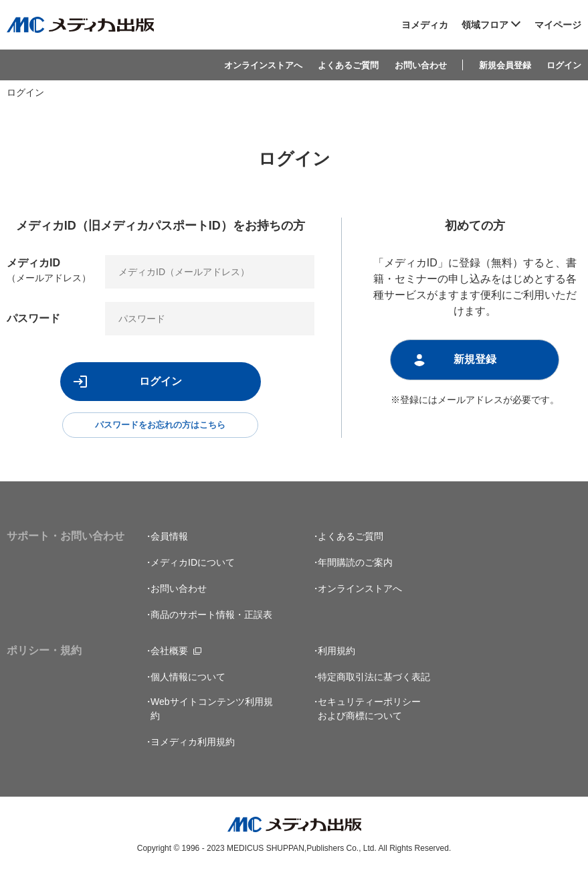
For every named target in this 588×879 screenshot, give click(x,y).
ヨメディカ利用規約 (193, 747)
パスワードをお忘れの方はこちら (161, 428)
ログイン (564, 65)
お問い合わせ (421, 65)
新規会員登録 (505, 65)
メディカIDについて (193, 568)
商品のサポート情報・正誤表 (211, 620)
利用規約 (336, 656)
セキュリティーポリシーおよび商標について (369, 714)
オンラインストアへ (263, 65)
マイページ (558, 25)
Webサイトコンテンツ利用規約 (212, 714)
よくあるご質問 (348, 65)
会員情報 (169, 542)
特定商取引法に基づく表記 (374, 682)
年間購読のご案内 (355, 568)
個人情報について (188, 682)
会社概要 (169, 656)
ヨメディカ (425, 25)
